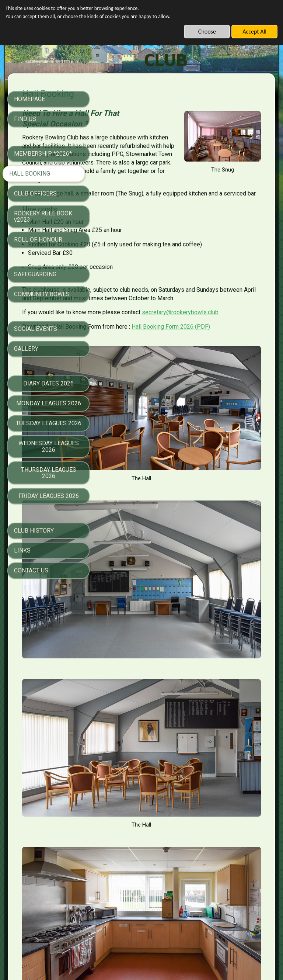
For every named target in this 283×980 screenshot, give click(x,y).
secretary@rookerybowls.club (160, 354)
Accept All (254, 32)
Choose (207, 32)
